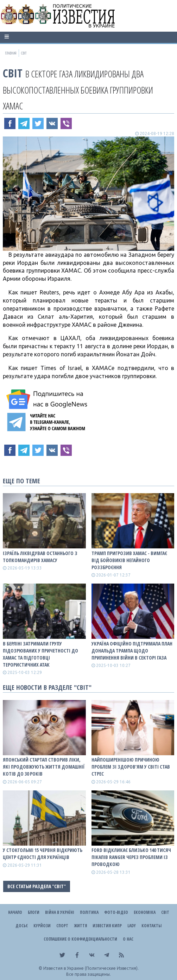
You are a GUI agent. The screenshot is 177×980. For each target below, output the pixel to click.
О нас (128, 939)
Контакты (151, 926)
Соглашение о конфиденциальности (80, 939)
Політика (89, 912)
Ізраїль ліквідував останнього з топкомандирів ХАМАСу (40, 557)
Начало (15, 912)
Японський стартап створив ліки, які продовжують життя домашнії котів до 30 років (44, 767)
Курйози (42, 926)
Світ (13, 73)
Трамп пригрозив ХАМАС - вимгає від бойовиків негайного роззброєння (129, 560)
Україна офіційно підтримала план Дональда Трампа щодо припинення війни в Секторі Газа (132, 651)
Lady (132, 926)
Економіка (145, 912)
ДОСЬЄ (22, 926)
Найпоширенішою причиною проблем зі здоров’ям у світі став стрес (131, 767)
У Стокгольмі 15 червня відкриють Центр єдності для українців (43, 854)
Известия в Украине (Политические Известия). (91, 968)
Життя (80, 926)
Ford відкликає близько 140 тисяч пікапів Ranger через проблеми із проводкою (131, 857)
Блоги (34, 912)
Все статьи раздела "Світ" (37, 886)
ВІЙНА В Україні (60, 912)
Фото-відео (116, 912)
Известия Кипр (107, 926)
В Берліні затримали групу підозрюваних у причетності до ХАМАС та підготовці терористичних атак (40, 654)
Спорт (62, 926)
